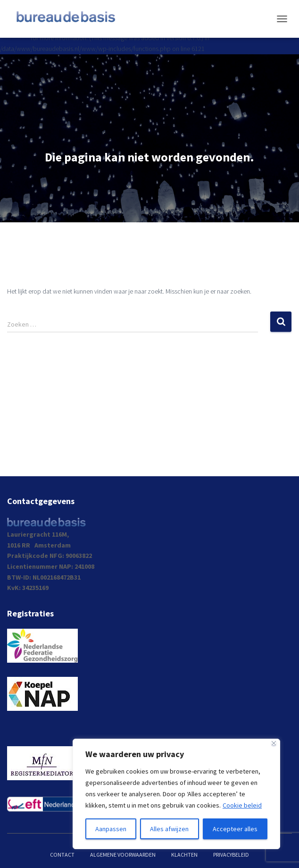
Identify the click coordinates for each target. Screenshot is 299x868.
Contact (62, 855)
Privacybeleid (231, 855)
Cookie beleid (242, 805)
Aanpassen (111, 829)
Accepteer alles (235, 829)
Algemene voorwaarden (123, 855)
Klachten (184, 855)
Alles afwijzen (169, 829)
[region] (176, 794)
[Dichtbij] (274, 743)
